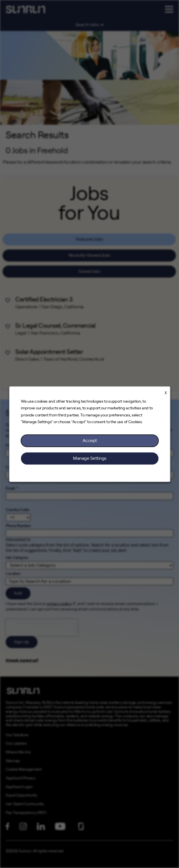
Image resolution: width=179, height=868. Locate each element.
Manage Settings (90, 458)
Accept (89, 440)
